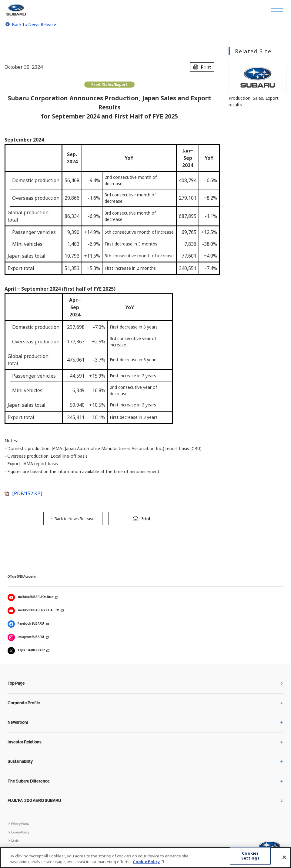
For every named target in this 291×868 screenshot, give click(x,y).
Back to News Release (34, 24)
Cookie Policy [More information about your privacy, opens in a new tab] (146, 862)
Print (206, 67)
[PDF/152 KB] (27, 493)
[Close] (284, 857)
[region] (145, 858)
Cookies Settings (250, 856)
